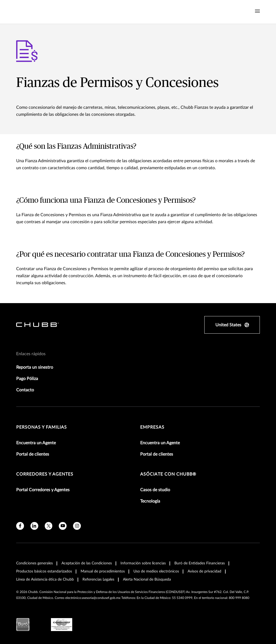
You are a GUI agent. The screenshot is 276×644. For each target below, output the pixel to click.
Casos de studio (155, 490)
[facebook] (20, 526)
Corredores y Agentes (45, 474)
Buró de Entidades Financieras (200, 563)
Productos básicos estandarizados (44, 571)
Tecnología (150, 501)
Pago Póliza (27, 379)
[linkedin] (34, 526)
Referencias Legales (98, 579)
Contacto (25, 390)
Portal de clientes (33, 454)
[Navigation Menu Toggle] (257, 11)
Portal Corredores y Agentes (43, 490)
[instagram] (77, 526)
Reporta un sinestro (35, 367)
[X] (49, 526)
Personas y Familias (42, 427)
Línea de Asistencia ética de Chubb (45, 579)
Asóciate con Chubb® (168, 474)
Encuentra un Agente (36, 443)
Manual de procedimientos (103, 571)
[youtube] (63, 526)
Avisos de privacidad (204, 571)
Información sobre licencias (143, 563)
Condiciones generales (34, 563)
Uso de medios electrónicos (156, 571)
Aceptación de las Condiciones (87, 563)
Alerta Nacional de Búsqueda (147, 579)
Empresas (152, 427)
